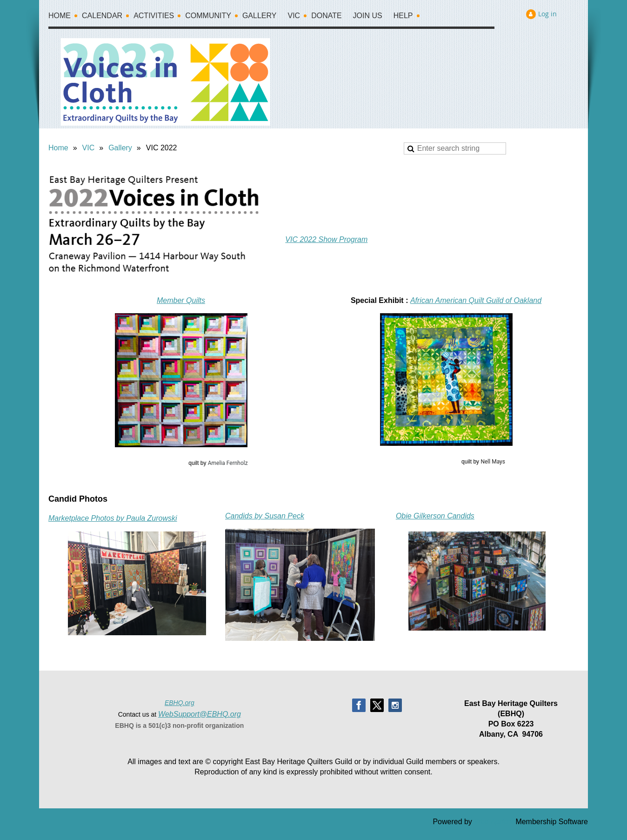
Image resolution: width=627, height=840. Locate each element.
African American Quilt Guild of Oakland (476, 300)
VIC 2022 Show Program (326, 239)
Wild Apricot (494, 822)
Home (58, 148)
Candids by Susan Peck (265, 516)
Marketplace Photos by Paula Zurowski (113, 518)
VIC (89, 148)
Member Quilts (181, 300)
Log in (547, 14)
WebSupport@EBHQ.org (200, 714)
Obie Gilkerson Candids (435, 516)
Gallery (120, 148)
